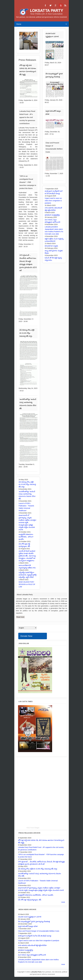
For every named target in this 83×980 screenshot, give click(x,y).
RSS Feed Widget (33, 828)
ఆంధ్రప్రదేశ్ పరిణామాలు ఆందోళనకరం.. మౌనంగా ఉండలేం (26, 537)
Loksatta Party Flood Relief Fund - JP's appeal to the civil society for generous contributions (27, 117)
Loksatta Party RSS (65, 5)
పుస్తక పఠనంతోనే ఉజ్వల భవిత (28, 926)
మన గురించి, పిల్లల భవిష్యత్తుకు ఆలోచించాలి (32, 955)
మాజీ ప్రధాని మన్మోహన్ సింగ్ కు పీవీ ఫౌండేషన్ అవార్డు (35, 936)
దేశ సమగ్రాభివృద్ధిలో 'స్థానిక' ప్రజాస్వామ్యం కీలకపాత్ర (34, 921)
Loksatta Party (36, 972)
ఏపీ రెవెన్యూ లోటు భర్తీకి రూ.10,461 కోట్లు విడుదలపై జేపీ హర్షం (27, 333)
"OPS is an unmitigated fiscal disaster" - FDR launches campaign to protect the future (28, 182)
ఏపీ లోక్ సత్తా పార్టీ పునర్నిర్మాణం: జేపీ (30, 900)
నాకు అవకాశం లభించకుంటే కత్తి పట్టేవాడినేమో (32, 945)
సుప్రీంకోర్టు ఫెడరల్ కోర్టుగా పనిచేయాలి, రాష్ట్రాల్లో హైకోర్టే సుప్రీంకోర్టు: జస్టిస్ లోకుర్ (27, 575)
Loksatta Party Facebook (45, 5)
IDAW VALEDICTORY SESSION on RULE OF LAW (27, 584)
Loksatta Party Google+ (55, 5)
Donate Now (26, 636)
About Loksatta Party (25, 595)
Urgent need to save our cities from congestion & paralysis (53, 201)
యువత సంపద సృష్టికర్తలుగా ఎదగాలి (30, 917)
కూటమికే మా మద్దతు (51, 246)
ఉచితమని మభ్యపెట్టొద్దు (52, 215)
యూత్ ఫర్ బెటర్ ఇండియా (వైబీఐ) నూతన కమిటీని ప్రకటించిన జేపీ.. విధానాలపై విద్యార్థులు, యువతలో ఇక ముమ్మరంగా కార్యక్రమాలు (27, 556)
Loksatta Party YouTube (60, 5)
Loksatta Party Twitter (50, 5)
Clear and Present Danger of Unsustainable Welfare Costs (39, 931)
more (63, 902)
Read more (21, 617)
